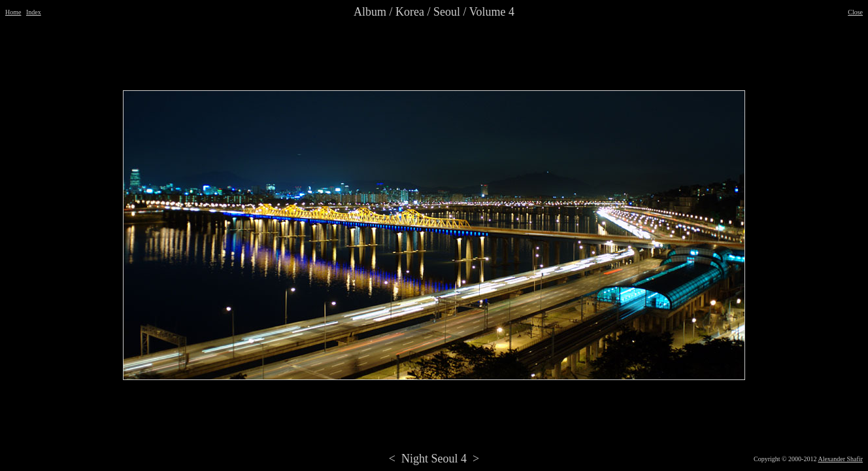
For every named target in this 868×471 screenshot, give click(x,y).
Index (34, 12)
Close (855, 12)
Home (13, 12)
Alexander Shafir (840, 459)
